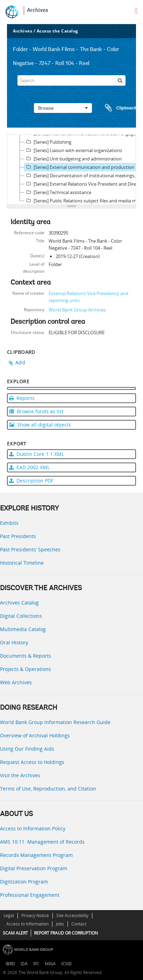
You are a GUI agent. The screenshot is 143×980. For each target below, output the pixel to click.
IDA (24, 964)
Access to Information (27, 924)
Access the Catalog (58, 31)
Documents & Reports (26, 656)
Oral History (14, 642)
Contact (79, 924)
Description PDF (31, 481)
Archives (38, 10)
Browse (63, 108)
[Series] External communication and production (79, 167)
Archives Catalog (19, 603)
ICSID (66, 964)
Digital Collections (21, 616)
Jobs (60, 924)
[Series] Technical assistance (58, 192)
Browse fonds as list (36, 411)
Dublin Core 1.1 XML (37, 454)
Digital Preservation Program (34, 868)
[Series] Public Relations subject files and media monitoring (83, 201)
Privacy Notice (35, 915)
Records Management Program (36, 855)
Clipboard (117, 108)
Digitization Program (24, 882)
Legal (9, 915)
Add (20, 362)
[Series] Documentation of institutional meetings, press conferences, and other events (83, 176)
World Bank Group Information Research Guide (55, 722)
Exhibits (9, 523)
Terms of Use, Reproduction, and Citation (48, 789)
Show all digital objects (40, 425)
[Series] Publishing (48, 142)
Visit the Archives (20, 775)
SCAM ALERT (15, 933)
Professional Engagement (30, 895)
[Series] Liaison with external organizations (73, 150)
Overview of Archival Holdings (35, 735)
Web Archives (16, 682)
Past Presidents (18, 536)
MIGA (50, 964)
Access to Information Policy (33, 828)
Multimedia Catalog (23, 629)
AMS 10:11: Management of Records (42, 842)
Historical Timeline (22, 563)
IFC (36, 964)
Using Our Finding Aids (27, 749)
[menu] (136, 11)
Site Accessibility (72, 915)
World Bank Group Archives (77, 310)
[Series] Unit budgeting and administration (73, 159)
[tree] (71, 170)
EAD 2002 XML (29, 467)
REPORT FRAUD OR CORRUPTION (66, 933)
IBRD (10, 964)
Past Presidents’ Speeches (30, 549)
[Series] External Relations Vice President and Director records (83, 184)
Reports (22, 398)
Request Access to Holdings (32, 762)
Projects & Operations (26, 669)
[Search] (71, 80)
